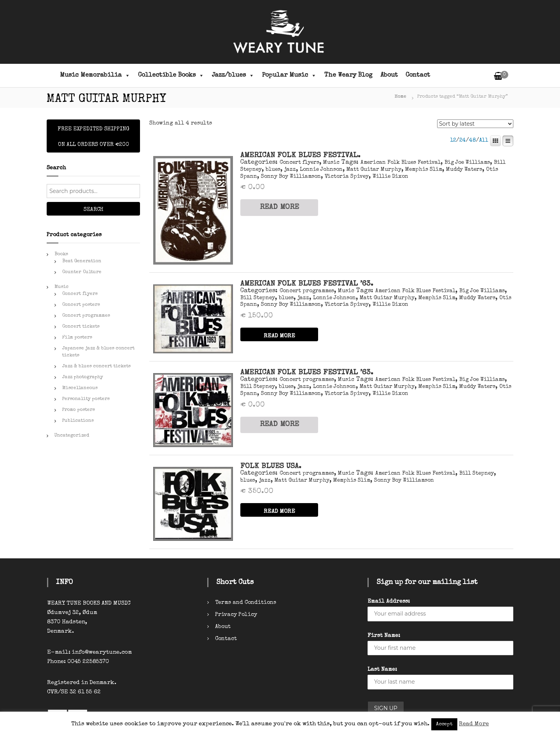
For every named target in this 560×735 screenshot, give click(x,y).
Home (401, 97)
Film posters (77, 338)
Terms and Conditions (246, 603)
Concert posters (81, 305)
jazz (290, 170)
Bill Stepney (258, 298)
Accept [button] (444, 724)
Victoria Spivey (347, 177)
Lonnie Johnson (321, 170)
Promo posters (79, 410)
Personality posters (86, 399)
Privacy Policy (236, 615)
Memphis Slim (424, 170)
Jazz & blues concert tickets (96, 367)
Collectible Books (171, 75)
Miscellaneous (80, 388)
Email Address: (389, 602)
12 (453, 140)
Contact (418, 75)
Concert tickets (81, 327)
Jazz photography (83, 377)
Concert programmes (307, 291)
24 (463, 140)
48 (472, 140)
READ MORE (279, 208)
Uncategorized (72, 436)
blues (273, 170)
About (389, 75)
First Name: (384, 636)
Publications (78, 421)
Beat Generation (82, 261)
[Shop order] (475, 124)
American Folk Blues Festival (401, 163)
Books (61, 254)
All (484, 140)
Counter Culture (82, 272)
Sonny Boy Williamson (291, 177)
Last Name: (382, 670)
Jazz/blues (233, 75)
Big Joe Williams (467, 163)
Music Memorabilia (95, 75)
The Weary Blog (348, 75)
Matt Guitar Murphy (374, 170)
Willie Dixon (390, 177)
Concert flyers (299, 163)
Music (331, 163)
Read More (474, 724)
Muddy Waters (464, 170)
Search (94, 210)
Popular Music (289, 75)
